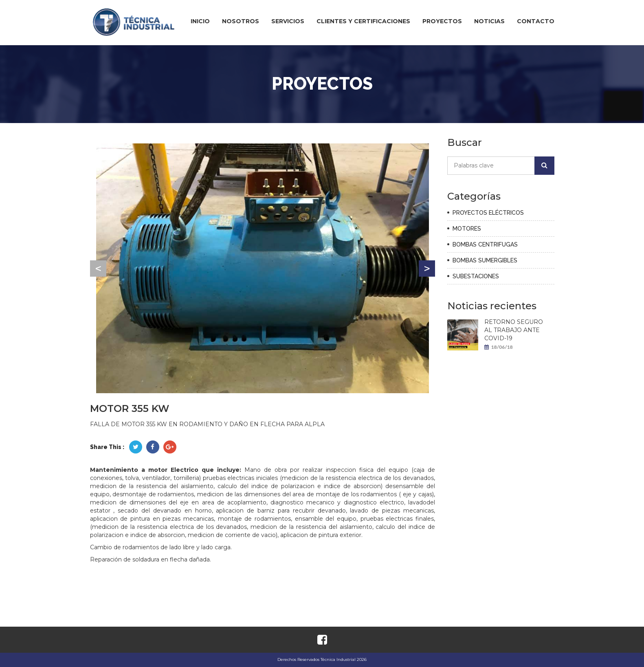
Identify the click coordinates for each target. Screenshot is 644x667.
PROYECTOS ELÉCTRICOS (488, 213)
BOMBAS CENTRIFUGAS (485, 244)
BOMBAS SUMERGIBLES (485, 260)
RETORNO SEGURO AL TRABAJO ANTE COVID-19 (514, 330)
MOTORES (467, 229)
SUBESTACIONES (476, 276)
